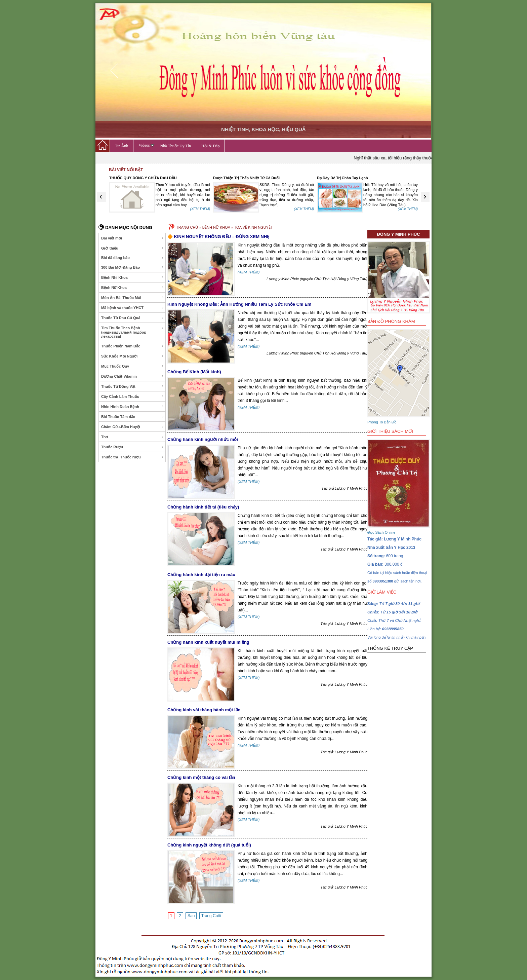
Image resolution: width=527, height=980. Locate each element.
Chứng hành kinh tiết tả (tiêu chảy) (203, 507)
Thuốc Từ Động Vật (133, 386)
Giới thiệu (133, 248)
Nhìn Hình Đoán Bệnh (133, 407)
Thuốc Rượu (133, 447)
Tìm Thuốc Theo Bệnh (133, 332)
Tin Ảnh (121, 146)
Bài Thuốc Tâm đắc (133, 417)
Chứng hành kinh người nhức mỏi (203, 439)
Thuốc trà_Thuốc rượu (133, 457)
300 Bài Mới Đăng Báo (133, 267)
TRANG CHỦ (187, 227)
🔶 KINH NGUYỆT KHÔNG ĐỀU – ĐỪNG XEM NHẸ (218, 237)
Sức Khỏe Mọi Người (133, 356)
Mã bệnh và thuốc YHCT (133, 308)
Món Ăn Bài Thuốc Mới (133, 298)
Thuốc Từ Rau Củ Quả (133, 318)
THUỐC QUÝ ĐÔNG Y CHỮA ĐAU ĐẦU (143, 178)
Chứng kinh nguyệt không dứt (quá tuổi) (209, 845)
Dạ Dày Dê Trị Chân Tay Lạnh (342, 178)
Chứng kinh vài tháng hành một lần (204, 710)
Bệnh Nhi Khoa (133, 277)
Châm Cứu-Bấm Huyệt (133, 427)
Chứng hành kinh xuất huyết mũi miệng (208, 642)
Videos (146, 145)
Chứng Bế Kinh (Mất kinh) (194, 372)
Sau (191, 916)
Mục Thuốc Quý (133, 366)
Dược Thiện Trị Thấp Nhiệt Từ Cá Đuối (246, 178)
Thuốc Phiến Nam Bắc (133, 346)
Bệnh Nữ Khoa (133, 288)
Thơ (133, 437)
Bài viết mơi (133, 238)
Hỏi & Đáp (210, 146)
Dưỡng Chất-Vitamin (133, 376)
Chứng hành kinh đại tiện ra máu (201, 575)
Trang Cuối (211, 916)
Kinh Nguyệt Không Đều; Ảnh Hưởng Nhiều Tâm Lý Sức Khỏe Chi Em (239, 304)
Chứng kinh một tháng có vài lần (201, 777)
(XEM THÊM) (200, 209)
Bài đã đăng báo (133, 258)
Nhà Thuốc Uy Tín (176, 146)
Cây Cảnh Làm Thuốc (133, 397)
